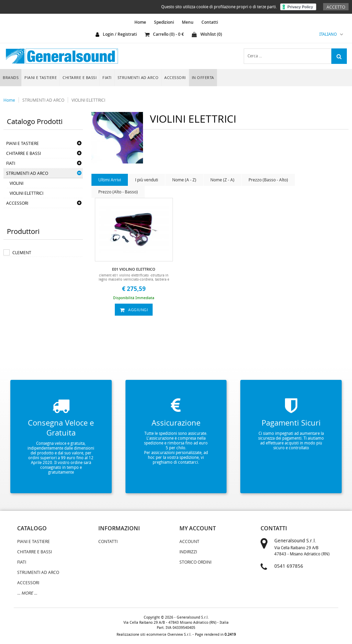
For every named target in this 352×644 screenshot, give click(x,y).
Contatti (210, 22)
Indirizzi (188, 552)
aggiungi (134, 310)
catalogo (32, 528)
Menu (188, 22)
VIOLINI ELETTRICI (88, 100)
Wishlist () (207, 34)
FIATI (107, 77)
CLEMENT (22, 252)
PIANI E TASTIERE (41, 77)
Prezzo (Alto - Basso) (118, 192)
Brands (11, 77)
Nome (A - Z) (184, 180)
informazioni (119, 528)
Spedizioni (164, 22)
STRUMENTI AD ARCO (138, 77)
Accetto (336, 7)
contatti (274, 528)
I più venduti (147, 180)
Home (9, 100)
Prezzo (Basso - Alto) (268, 180)
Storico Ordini (195, 562)
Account (189, 541)
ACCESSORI (175, 77)
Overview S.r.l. (179, 635)
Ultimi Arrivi (110, 180)
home (140, 22)
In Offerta (203, 77)
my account (198, 528)
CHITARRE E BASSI (80, 77)
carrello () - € (164, 34)
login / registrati (120, 34)
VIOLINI (16, 183)
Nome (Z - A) (222, 180)
